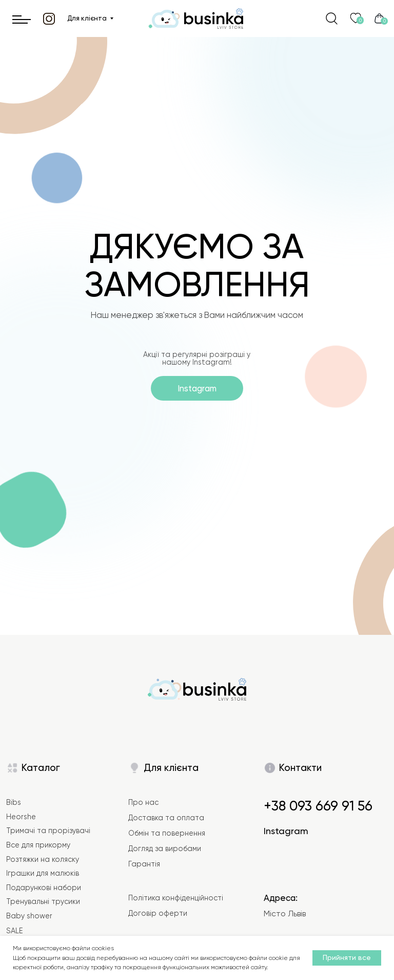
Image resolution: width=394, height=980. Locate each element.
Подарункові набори (44, 888)
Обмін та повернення (167, 833)
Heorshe (21, 817)
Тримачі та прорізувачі (48, 831)
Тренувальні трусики (43, 901)
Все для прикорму (38, 845)
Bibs (14, 802)
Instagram (286, 831)
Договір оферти (158, 913)
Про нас (143, 802)
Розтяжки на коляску (43, 859)
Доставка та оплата (166, 818)
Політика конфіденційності (176, 898)
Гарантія (144, 864)
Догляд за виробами (165, 849)
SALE (14, 931)
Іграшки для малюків (43, 873)
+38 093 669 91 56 (318, 806)
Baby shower (29, 916)
